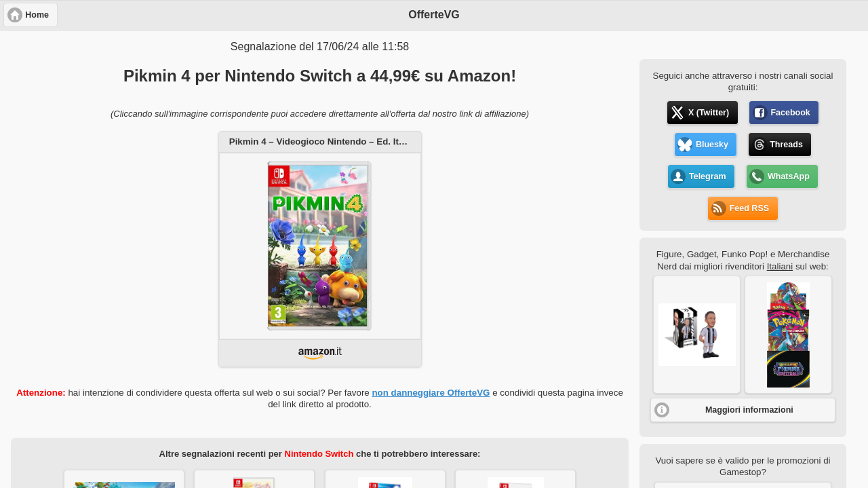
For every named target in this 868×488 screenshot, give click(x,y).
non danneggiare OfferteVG (431, 393)
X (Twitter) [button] (709, 113)
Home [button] (37, 15)
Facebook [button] (790, 113)
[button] (697, 335)
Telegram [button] (708, 176)
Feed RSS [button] (749, 208)
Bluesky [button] (712, 145)
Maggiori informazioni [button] (749, 410)
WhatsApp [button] (789, 176)
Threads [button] (786, 145)
